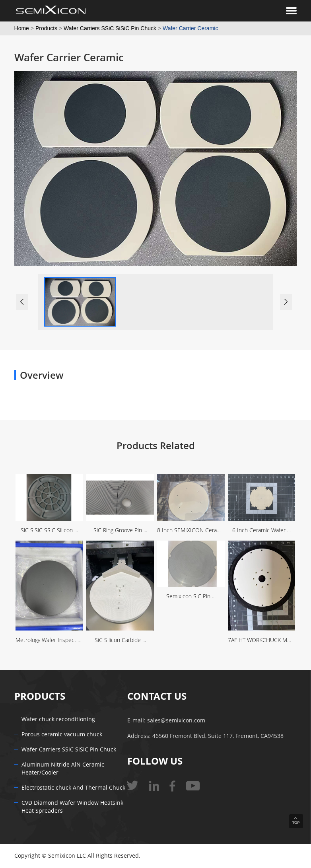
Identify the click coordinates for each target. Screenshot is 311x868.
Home (22, 28)
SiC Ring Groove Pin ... (120, 530)
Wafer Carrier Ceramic (190, 28)
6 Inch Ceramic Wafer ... (261, 530)
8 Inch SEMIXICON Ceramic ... (194, 530)
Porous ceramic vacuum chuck (62, 735)
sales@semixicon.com (176, 721)
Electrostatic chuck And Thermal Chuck (73, 788)
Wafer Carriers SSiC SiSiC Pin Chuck (110, 28)
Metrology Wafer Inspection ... (52, 640)
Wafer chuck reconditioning (58, 719)
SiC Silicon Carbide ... (120, 640)
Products (46, 28)
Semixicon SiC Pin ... (191, 597)
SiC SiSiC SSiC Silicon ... (49, 530)
